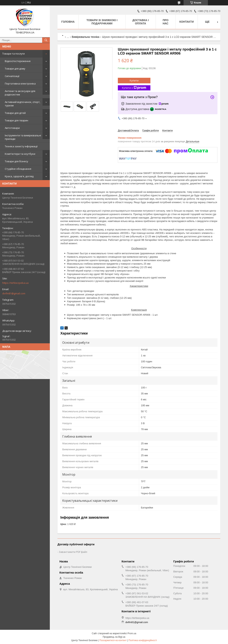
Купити (134, 80)
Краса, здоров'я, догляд (19, 176)
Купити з (134, 88)
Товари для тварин (16, 120)
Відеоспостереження (18, 61)
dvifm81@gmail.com (14, 293)
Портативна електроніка (20, 84)
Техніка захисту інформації (21, 146)
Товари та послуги (14, 54)
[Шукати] (46, 40)
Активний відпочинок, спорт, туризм (23, 104)
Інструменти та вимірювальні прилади (23, 137)
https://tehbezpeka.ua (15, 283)
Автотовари (12, 128)
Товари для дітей (15, 113)
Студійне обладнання (18, 169)
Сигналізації (12, 76)
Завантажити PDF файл (73, 552)
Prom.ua (132, 633)
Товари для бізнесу (16, 161)
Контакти (187, 22)
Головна (68, 22)
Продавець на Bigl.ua (114, 637)
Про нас (166, 22)
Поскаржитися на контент (113, 640)
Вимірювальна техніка (86, 37)
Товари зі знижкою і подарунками (102, 22)
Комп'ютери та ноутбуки (20, 154)
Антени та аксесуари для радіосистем (20, 93)
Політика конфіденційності (143, 640)
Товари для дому (15, 69)
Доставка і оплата (141, 22)
